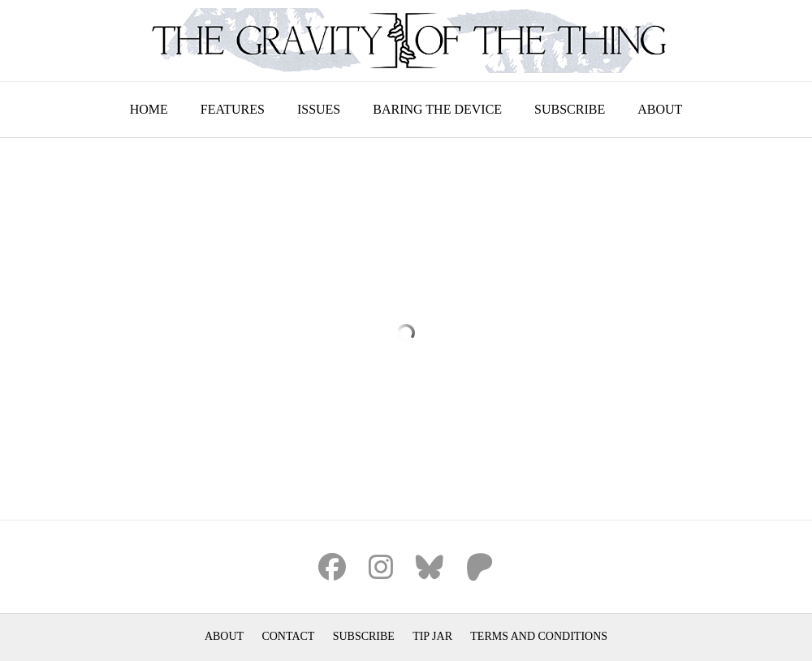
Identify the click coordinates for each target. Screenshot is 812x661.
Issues (319, 109)
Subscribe (570, 109)
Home (149, 109)
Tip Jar (432, 636)
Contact (288, 636)
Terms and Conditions (539, 636)
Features (233, 109)
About (660, 109)
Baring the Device (437, 109)
